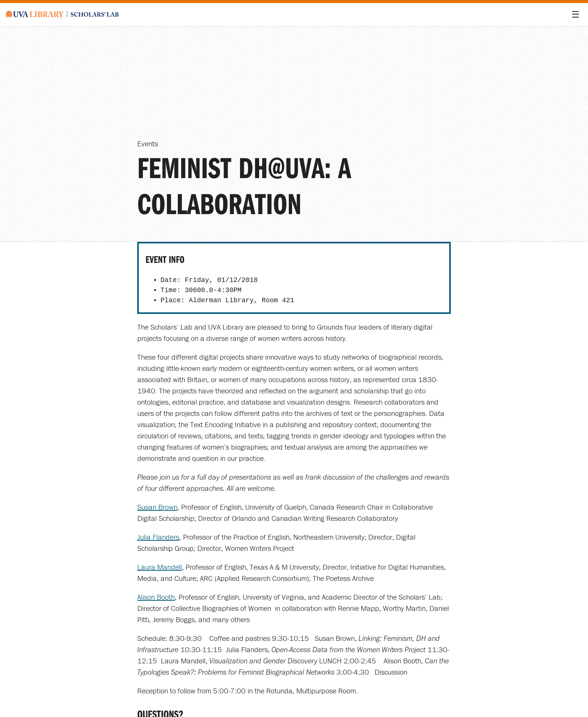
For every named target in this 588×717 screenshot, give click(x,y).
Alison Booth (156, 597)
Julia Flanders (158, 537)
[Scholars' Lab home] (62, 15)
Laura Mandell (160, 567)
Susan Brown (157, 507)
